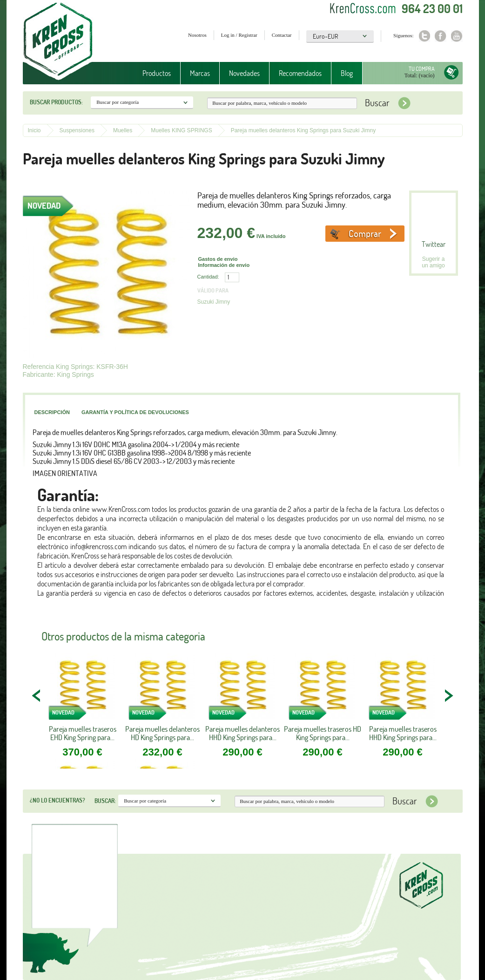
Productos (157, 73)
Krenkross (58, 42)
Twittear (434, 244)
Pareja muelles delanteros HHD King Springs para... (242, 733)
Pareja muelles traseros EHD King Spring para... (83, 733)
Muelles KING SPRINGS (181, 130)
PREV (37, 695)
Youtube (457, 36)
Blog (347, 73)
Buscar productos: (56, 102)
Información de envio (224, 265)
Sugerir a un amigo (433, 262)
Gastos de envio (218, 259)
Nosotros (197, 35)
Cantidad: (208, 277)
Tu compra (422, 69)
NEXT (449, 695)
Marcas (200, 73)
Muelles (123, 130)
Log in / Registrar (239, 35)
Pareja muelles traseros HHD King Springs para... (403, 733)
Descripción (52, 412)
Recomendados (300, 73)
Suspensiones (77, 130)
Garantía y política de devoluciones (135, 412)
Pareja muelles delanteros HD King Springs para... (162, 733)
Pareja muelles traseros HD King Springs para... (323, 733)
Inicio (34, 130)
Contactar (282, 35)
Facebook (441, 36)
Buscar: (105, 801)
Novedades (244, 73)
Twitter (424, 36)
